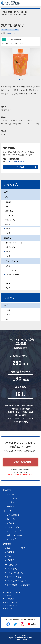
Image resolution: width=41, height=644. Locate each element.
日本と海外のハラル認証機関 (19, 585)
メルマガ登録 (10, 599)
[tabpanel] (21, 62)
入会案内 (11, 502)
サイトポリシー (10, 609)
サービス (7, 511)
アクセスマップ (13, 498)
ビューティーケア (12, 270)
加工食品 (5, 30)
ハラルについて (13, 569)
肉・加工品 (9, 215)
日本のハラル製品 (14, 577)
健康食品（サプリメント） (15, 243)
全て (6, 192)
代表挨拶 (11, 494)
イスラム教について (15, 573)
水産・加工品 (10, 220)
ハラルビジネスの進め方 (17, 581)
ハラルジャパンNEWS (13, 592)
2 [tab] (22, 80)
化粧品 (8, 266)
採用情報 (11, 506)
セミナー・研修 (13, 527)
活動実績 (7, 544)
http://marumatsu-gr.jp (17, 161)
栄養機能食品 (10, 247)
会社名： (8, 33)
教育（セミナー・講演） (17, 548)
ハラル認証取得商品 (14, 39)
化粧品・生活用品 (11, 261)
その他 (8, 233)
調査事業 (11, 552)
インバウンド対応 (14, 531)
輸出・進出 (12, 519)
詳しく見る (20, 167)
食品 (11, 30)
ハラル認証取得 (13, 515)
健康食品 (8, 238)
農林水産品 (9, 211)
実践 (9, 556)
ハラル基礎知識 (10, 565)
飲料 (17, 30)
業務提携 (11, 560)
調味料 (8, 224)
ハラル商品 (12, 539)
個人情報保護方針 (11, 606)
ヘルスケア (9, 279)
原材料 (8, 229)
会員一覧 (8, 595)
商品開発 (11, 523)
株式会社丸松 (11, 33)
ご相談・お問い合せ (22, 462)
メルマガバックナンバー (13, 602)
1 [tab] (20, 80)
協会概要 (7, 490)
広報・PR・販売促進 (15, 535)
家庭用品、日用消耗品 (13, 275)
